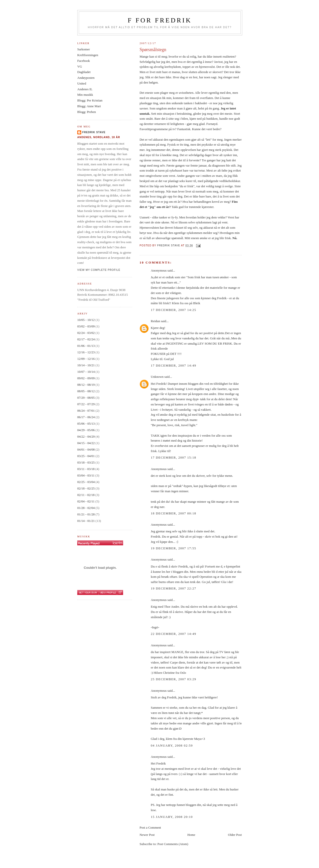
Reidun (156, 321)
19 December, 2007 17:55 (173, 548)
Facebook (84, 61)
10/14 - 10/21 (86, 365)
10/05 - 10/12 (86, 320)
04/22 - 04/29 (86, 436)
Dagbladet (84, 72)
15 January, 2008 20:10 (172, 817)
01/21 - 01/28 (86, 514)
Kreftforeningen (88, 55)
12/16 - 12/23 (86, 352)
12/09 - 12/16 (86, 359)
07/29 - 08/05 (86, 398)
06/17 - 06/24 (86, 417)
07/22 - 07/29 (86, 404)
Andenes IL (85, 89)
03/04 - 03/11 (86, 475)
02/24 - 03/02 (86, 333)
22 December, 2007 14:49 (173, 634)
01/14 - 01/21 (86, 521)
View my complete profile (99, 270)
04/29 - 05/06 (86, 430)
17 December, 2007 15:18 (173, 457)
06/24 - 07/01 (86, 411)
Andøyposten (86, 78)
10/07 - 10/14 (86, 372)
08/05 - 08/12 (86, 391)
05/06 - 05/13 (86, 424)
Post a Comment (150, 827)
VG (80, 66)
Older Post (235, 835)
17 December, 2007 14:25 (173, 310)
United (82, 83)
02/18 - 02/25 (86, 488)
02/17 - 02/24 (86, 339)
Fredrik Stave (94, 132)
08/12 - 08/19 (86, 385)
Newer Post (147, 835)
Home (191, 835)
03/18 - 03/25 (86, 462)
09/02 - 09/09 (86, 378)
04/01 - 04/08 (86, 449)
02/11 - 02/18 (86, 495)
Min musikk (85, 95)
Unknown (157, 377)
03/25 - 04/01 (86, 456)
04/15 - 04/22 (86, 443)
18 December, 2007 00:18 (173, 513)
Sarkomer (84, 49)
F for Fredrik (160, 20)
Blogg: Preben (87, 112)
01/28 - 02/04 (86, 508)
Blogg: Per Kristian (90, 100)
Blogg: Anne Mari (89, 106)
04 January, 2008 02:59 (172, 745)
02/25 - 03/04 (86, 482)
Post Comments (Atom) (173, 844)
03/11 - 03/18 (86, 469)
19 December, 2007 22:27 (173, 588)
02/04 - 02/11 (86, 501)
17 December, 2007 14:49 (173, 365)
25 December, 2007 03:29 (173, 679)
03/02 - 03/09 (86, 326)
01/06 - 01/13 (86, 346)
